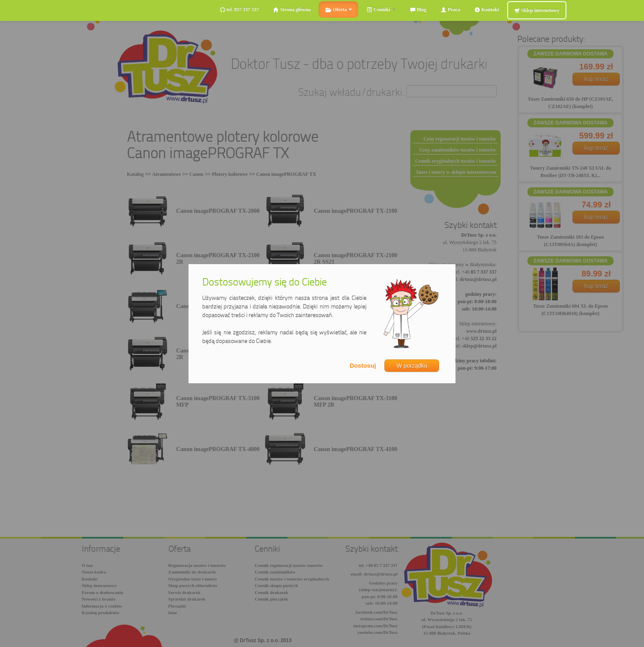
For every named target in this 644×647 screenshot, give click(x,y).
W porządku (412, 366)
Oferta (338, 10)
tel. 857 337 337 (239, 10)
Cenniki (381, 10)
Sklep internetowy (537, 10)
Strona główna (292, 10)
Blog (418, 10)
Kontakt (487, 10)
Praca (450, 10)
